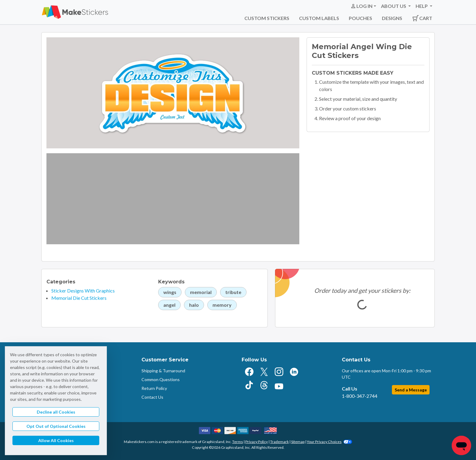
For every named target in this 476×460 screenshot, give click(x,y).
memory (222, 305)
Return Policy (154, 388)
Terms (238, 442)
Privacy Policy (257, 442)
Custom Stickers (267, 18)
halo (194, 305)
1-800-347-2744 (360, 396)
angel (169, 305)
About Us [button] (394, 6)
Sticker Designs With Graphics (83, 291)
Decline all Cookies (56, 412)
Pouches (360, 18)
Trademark (279, 442)
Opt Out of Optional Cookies (56, 426)
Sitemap (298, 442)
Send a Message (411, 390)
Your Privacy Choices (330, 442)
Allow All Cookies (56, 440)
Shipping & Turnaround (163, 371)
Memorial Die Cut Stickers (79, 298)
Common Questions (161, 379)
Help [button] (422, 6)
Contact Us (152, 397)
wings (170, 292)
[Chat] (461, 445)
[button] (363, 6)
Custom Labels (319, 18)
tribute (233, 292)
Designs (392, 18)
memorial (201, 292)
